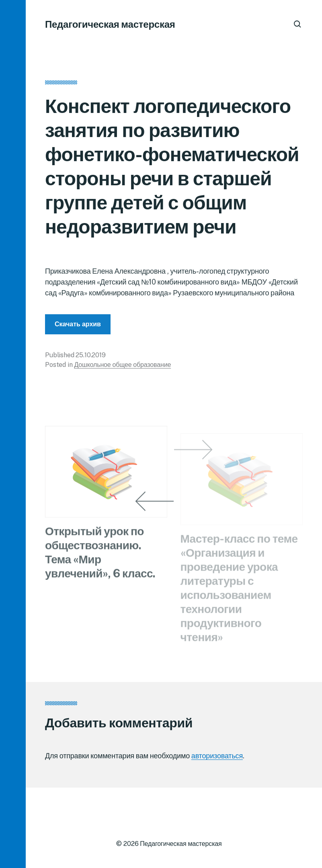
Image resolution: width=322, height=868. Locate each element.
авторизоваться (217, 756)
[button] (13, 434)
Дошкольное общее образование (122, 367)
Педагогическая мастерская (110, 24)
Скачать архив (78, 327)
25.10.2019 (90, 357)
